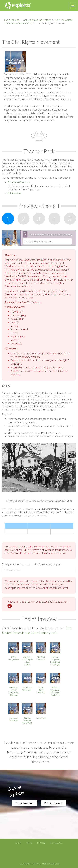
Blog (18, 843)
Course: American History (37, 20)
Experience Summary (19, 182)
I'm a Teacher (25, 803)
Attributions (14, 193)
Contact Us (56, 843)
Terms (29, 843)
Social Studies (12, 20)
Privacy (41, 843)
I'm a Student (53, 803)
